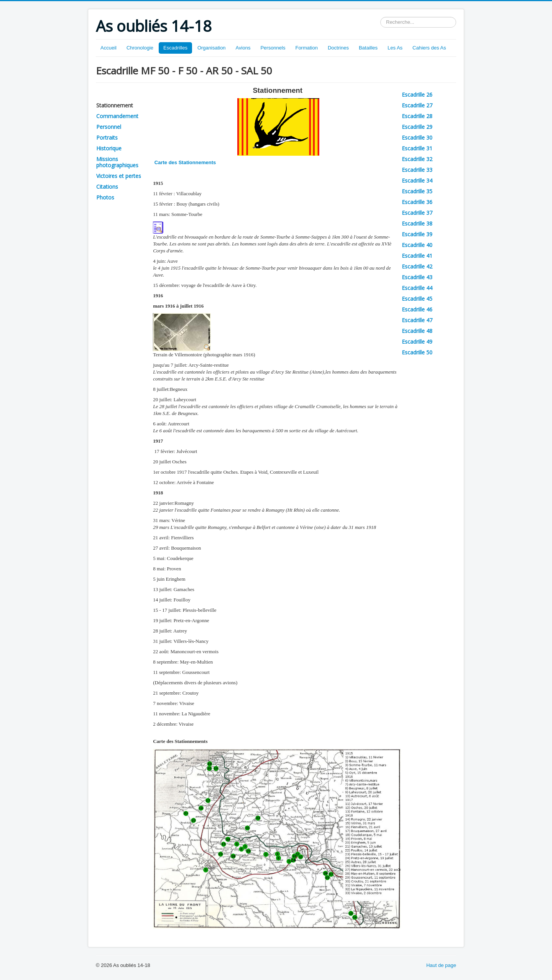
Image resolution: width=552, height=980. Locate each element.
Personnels (273, 48)
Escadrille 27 (417, 105)
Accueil (108, 48)
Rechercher (380, 17)
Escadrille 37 (417, 213)
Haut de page (441, 965)
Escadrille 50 (417, 352)
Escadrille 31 (417, 148)
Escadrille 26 (417, 95)
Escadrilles (175, 48)
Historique (109, 148)
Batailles (368, 48)
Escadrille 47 (417, 320)
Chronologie (140, 48)
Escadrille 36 (417, 202)
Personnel (109, 127)
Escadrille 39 (417, 234)
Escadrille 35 (417, 191)
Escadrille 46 (417, 309)
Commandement (117, 116)
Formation (306, 48)
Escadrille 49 (417, 342)
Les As (395, 48)
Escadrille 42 (417, 266)
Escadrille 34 (417, 180)
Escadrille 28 (417, 116)
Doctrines (338, 48)
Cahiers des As (429, 48)
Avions (243, 48)
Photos (105, 197)
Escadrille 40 (417, 245)
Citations (107, 187)
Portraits (107, 138)
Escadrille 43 (417, 277)
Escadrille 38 (417, 223)
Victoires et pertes (119, 176)
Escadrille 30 (417, 138)
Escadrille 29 (417, 127)
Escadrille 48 (417, 331)
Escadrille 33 (417, 170)
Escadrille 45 (417, 299)
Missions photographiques (117, 162)
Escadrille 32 (417, 159)
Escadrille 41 (417, 256)
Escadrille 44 (417, 288)
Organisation (212, 48)
